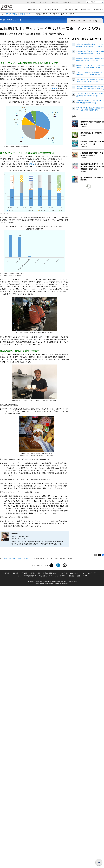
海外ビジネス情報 (11, 14)
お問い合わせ (44, 2)
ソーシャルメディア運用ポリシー (92, 573)
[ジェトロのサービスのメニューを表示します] (52, 10)
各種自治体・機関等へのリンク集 (78, 576)
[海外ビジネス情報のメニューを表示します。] (35, 10)
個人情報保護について (51, 573)
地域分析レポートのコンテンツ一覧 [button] (84, 21)
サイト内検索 (86, 0)
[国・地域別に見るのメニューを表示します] (72, 10)
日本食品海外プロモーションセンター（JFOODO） (53, 576)
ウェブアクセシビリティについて (70, 573)
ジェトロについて (32, 2)
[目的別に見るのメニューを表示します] (86, 10)
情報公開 (24, 573)
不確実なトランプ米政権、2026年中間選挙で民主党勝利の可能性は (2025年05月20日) (90, 52)
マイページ (81, 2)
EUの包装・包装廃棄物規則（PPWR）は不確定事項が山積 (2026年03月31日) (90, 59)
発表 (55, 88)
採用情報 (7, 573)
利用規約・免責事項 (36, 573)
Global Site (55, 2)
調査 (31, 164)
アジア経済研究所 (68, 2)
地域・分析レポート (26, 14)
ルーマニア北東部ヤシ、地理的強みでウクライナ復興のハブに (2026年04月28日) (90, 73)
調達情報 (16, 573)
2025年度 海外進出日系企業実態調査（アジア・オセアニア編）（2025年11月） (90, 109)
